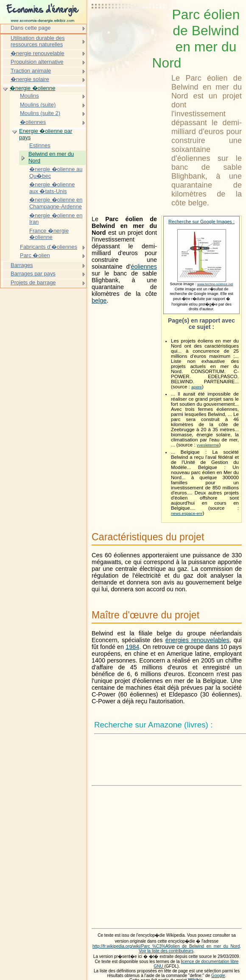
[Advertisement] (130, 28)
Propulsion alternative (37, 62)
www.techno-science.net (215, 284)
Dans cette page (31, 28)
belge (99, 300)
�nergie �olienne (32, 88)
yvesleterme (208, 445)
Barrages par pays (33, 274)
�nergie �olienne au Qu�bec (56, 173)
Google (218, 976)
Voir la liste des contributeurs (166, 951)
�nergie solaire (30, 79)
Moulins (29, 96)
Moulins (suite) (38, 105)
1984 (132, 647)
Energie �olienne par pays (46, 134)
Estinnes (40, 145)
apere (197, 387)
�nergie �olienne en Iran (56, 219)
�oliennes (33, 122)
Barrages (22, 265)
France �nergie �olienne (49, 234)
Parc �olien (35, 255)
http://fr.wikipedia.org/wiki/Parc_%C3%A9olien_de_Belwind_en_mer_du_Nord (166, 946)
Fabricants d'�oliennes (49, 247)
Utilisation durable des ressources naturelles (38, 41)
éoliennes (144, 267)
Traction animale (31, 71)
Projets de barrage (33, 282)
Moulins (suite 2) (40, 113)
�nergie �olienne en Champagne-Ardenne (56, 203)
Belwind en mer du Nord (51, 157)
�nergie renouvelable (38, 53)
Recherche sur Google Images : (201, 222)
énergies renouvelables (197, 640)
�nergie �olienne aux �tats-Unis (52, 188)
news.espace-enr (187, 513)
